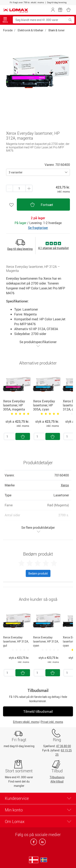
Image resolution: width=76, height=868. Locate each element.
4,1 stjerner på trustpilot (53, 248)
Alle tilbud (57, 781)
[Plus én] (10, 188)
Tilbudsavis (57, 777)
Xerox (65, 485)
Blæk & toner (57, 30)
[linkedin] (42, 843)
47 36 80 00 (64, 746)
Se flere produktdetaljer (38, 529)
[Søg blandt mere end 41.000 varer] (40, 20)
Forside (8, 30)
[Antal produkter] (19, 188)
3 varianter (16, 172)
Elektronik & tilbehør (31, 30)
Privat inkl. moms (52, 722)
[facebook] (34, 843)
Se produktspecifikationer (38, 344)
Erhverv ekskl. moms (26, 722)
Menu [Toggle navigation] (5, 20)
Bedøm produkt (38, 573)
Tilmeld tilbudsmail (38, 711)
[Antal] (9, 436)
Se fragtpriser (38, 228)
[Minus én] (29, 188)
